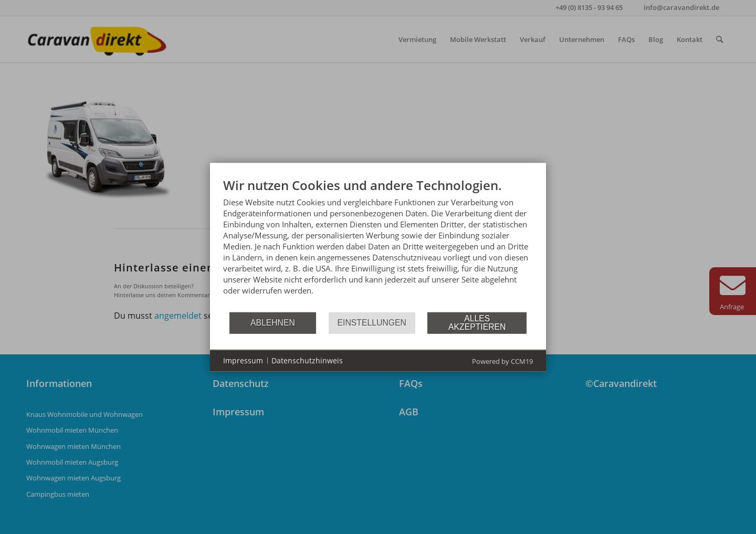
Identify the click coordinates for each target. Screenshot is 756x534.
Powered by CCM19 (502, 361)
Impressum (243, 360)
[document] (378, 244)
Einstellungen (372, 323)
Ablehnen (273, 323)
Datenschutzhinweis (307, 360)
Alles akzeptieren (477, 323)
